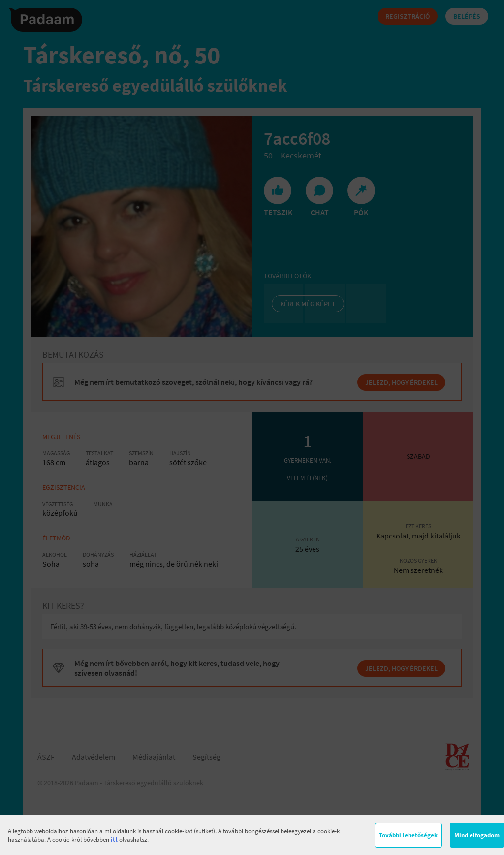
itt (114, 839)
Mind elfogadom (477, 835)
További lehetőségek (408, 835)
